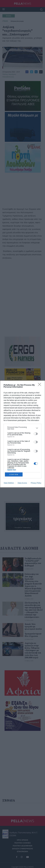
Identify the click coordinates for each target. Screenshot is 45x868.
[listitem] (22, 428)
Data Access (22, 483)
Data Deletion (9, 483)
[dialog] (22, 434)
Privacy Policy (36, 483)
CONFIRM (14, 475)
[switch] (36, 434)
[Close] (40, 385)
